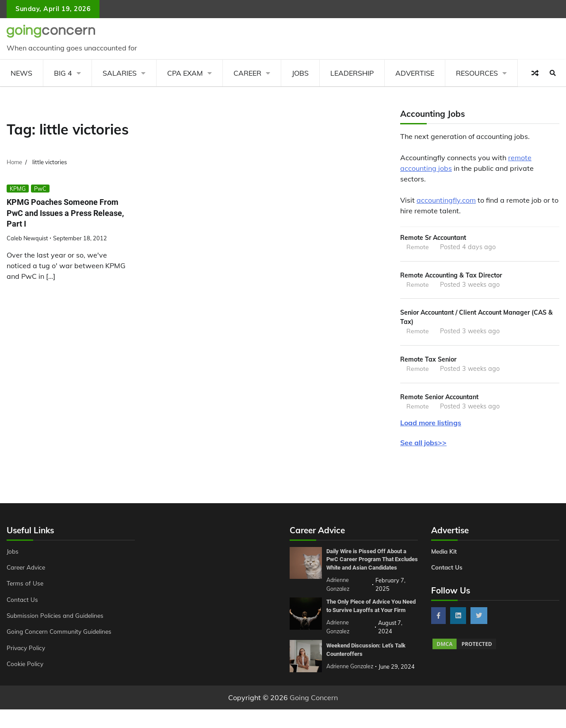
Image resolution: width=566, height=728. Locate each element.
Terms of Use (26, 587)
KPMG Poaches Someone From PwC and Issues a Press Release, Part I (66, 213)
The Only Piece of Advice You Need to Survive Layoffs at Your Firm (371, 621)
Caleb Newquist (27, 238)
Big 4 (63, 73)
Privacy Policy (27, 651)
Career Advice (27, 571)
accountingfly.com (446, 200)
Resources (477, 73)
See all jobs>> (423, 446)
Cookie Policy (26, 667)
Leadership (352, 73)
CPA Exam (185, 73)
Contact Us (23, 603)
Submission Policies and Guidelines (57, 619)
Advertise (415, 73)
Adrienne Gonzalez (351, 685)
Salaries (120, 73)
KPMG (18, 189)
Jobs (300, 73)
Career (247, 73)
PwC (40, 189)
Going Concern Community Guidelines (61, 635)
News (21, 73)
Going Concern (314, 716)
